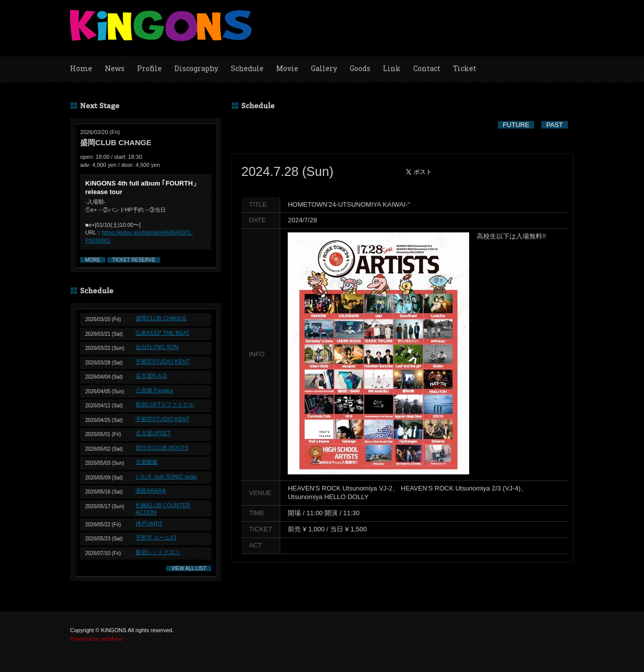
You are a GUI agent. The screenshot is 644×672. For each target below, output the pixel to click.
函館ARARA (151, 491)
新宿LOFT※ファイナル (165, 404)
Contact (427, 68)
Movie (287, 68)
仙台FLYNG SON (157, 347)
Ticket (465, 68)
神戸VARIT (149, 523)
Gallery (324, 68)
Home (81, 68)
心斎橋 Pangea (154, 390)
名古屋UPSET (153, 433)
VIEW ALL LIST (189, 568)
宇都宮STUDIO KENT (163, 361)
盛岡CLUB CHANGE (161, 318)
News (115, 68)
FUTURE (516, 125)
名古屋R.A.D (151, 376)
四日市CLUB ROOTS (162, 448)
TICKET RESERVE (134, 260)
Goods (360, 68)
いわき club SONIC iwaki (166, 476)
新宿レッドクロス (158, 552)
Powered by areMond (96, 639)
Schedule (247, 68)
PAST (555, 125)
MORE (93, 260)
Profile (149, 68)
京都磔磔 (147, 462)
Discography (196, 68)
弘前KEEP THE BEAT (163, 333)
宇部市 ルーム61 (156, 537)
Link (392, 68)
